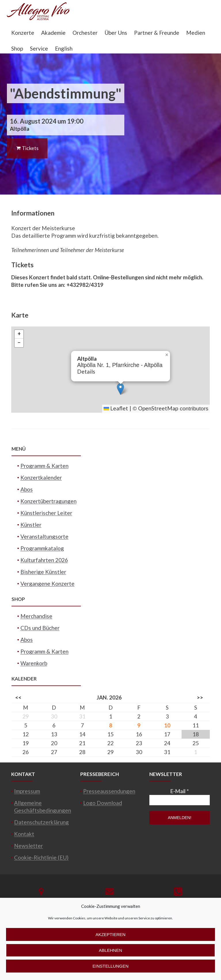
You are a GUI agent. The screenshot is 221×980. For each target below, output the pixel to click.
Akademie (53, 33)
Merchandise (36, 616)
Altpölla (20, 129)
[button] (120, 389)
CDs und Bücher (40, 628)
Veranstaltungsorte (44, 536)
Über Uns (116, 33)
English (64, 48)
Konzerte (23, 33)
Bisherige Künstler (43, 572)
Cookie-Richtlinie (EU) (41, 857)
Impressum (27, 791)
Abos (27, 489)
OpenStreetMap (158, 408)
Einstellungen (110, 966)
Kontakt (24, 834)
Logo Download (103, 803)
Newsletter (28, 846)
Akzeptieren (110, 934)
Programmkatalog (42, 548)
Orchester (85, 33)
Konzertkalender (41, 477)
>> (200, 697)
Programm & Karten (44, 466)
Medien (196, 33)
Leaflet (116, 408)
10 (167, 725)
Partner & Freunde (157, 33)
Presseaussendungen (109, 791)
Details (86, 371)
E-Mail (180, 791)
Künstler (31, 525)
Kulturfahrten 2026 (44, 560)
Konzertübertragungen (48, 501)
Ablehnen (111, 950)
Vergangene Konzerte (47, 584)
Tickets (27, 148)
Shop (17, 48)
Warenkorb (34, 663)
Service (39, 48)
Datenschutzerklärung (41, 822)
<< (18, 697)
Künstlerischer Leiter (46, 513)
